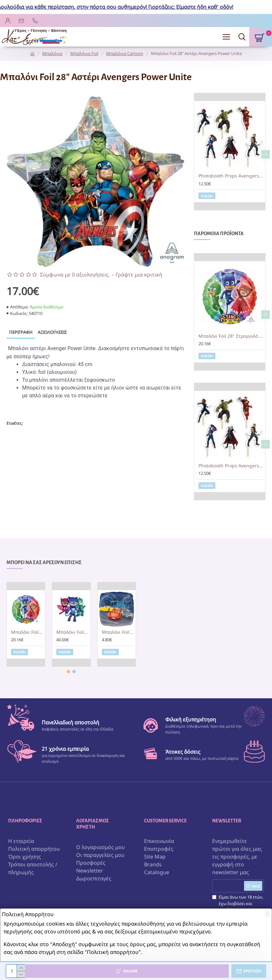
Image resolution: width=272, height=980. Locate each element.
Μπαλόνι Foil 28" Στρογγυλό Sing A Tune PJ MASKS (231, 336)
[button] (265, 154)
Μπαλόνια (52, 53)
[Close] (267, 914)
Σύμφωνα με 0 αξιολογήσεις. (75, 275)
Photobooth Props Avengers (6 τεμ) (231, 176)
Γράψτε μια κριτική (139, 275)
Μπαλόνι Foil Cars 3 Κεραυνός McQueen (118, 632)
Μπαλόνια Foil (84, 53)
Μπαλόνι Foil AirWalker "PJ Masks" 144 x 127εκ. (72, 632)
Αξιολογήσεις (52, 332)
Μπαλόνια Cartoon (125, 53)
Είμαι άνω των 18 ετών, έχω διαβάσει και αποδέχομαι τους (238, 907)
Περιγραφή (21, 332)
